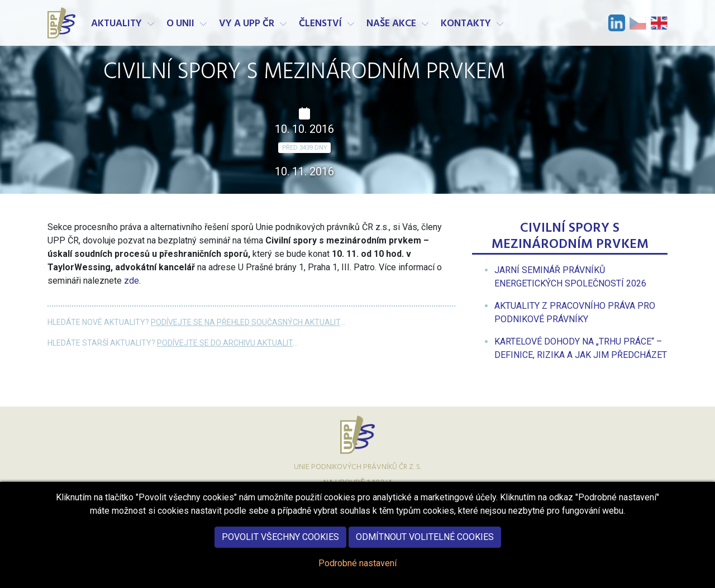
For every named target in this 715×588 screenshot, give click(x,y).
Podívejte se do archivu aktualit (225, 343)
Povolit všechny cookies (280, 540)
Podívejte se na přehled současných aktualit (246, 322)
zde (132, 281)
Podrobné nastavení (357, 567)
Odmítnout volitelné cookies (425, 540)
